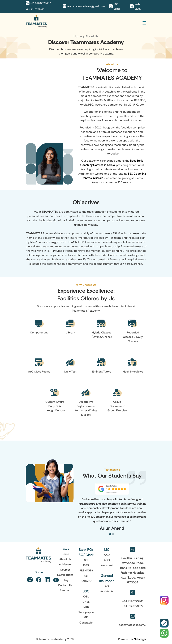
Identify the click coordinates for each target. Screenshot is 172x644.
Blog (65, 580)
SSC (86, 591)
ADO (107, 560)
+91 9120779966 (40, 3)
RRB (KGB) (86, 570)
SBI (86, 560)
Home (78, 36)
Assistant (107, 565)
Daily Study (138, 6)
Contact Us (65, 585)
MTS (86, 607)
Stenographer (86, 612)
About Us (65, 559)
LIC (107, 550)
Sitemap (65, 590)
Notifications (65, 575)
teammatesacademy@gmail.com (86, 6)
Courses (65, 570)
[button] (111, 534)
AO (107, 586)
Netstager (140, 639)
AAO (107, 555)
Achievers (65, 564)
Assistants (107, 591)
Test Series (117, 6)
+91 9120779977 (35, 9)
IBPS (86, 565)
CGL (86, 596)
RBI (86, 576)
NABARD (86, 581)
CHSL (86, 602)
